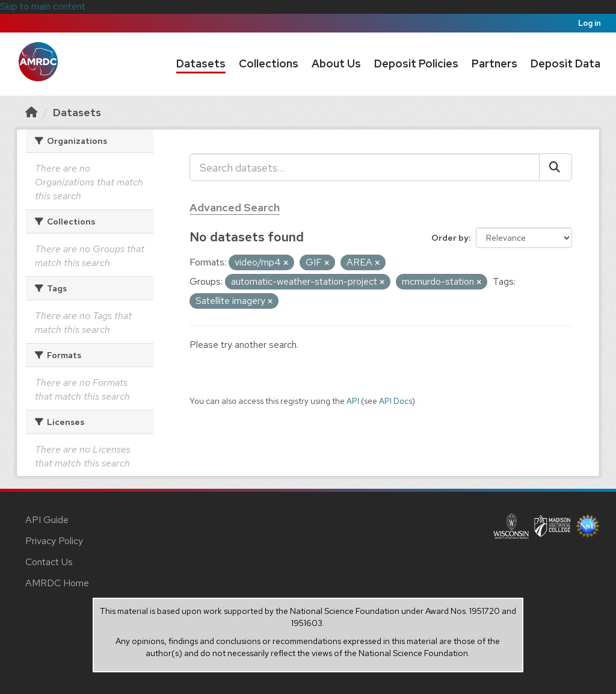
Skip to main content (43, 6)
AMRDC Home (57, 583)
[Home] (31, 112)
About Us (336, 64)
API (353, 401)
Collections (269, 64)
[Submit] (556, 167)
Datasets (201, 64)
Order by (450, 238)
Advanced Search (235, 207)
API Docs (396, 401)
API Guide (47, 520)
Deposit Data (565, 64)
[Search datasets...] (365, 167)
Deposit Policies (416, 64)
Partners (494, 64)
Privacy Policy (54, 541)
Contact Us (49, 562)
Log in (590, 23)
